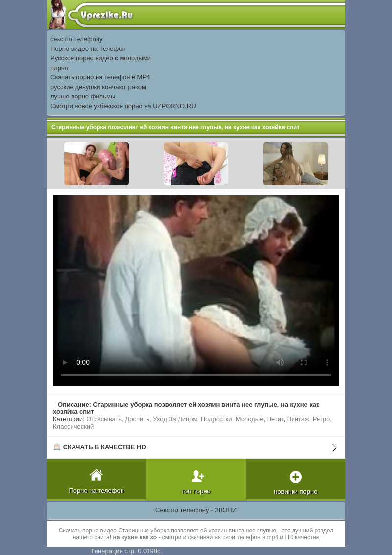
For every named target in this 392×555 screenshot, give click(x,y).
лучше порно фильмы (83, 96)
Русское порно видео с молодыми (101, 58)
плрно (59, 68)
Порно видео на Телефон (88, 49)
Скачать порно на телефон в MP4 (100, 77)
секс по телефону (77, 39)
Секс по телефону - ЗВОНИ (196, 510)
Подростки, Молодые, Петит (242, 419)
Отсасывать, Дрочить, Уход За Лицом (142, 419)
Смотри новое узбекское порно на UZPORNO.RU (123, 106)
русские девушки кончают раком (98, 87)
